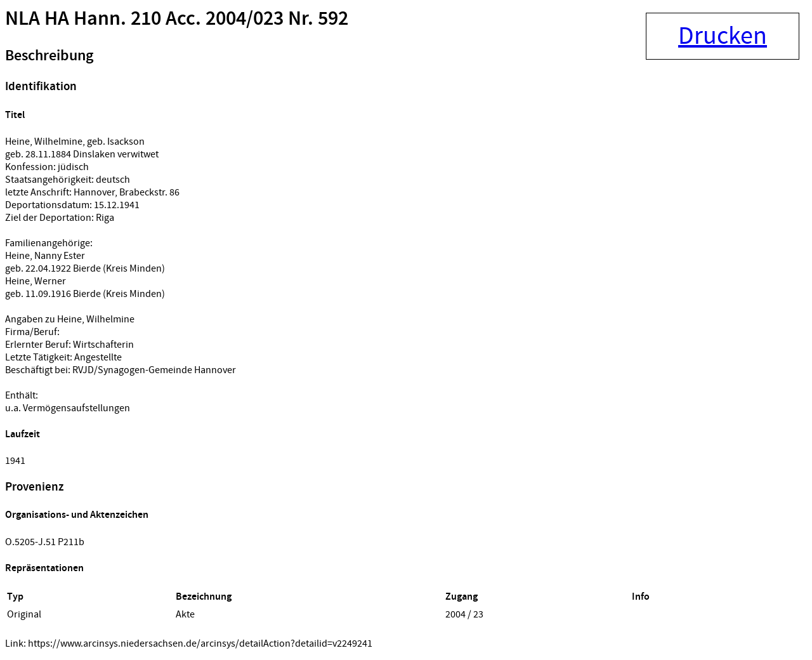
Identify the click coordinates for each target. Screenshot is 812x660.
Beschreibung (49, 56)
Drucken (723, 36)
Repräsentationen (44, 568)
